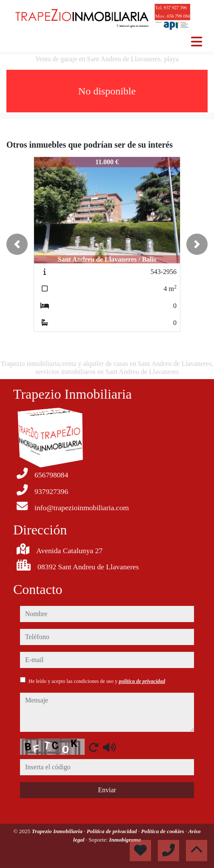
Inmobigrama (125, 840)
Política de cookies (163, 831)
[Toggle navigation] (197, 42)
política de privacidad (142, 681)
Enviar (107, 790)
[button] (17, 244)
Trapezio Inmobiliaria (58, 831)
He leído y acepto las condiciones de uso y (97, 681)
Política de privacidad (113, 831)
